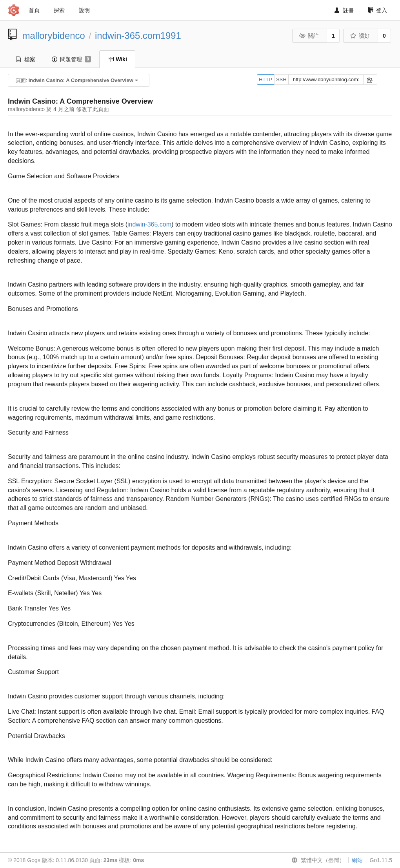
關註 (309, 36)
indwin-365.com (149, 224)
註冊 (344, 10)
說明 (84, 10)
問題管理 (71, 59)
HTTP (265, 79)
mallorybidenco (54, 36)
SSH (281, 79)
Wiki (117, 59)
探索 (59, 10)
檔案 (26, 59)
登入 (377, 10)
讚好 (360, 36)
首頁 (34, 10)
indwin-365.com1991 (138, 36)
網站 (357, 860)
